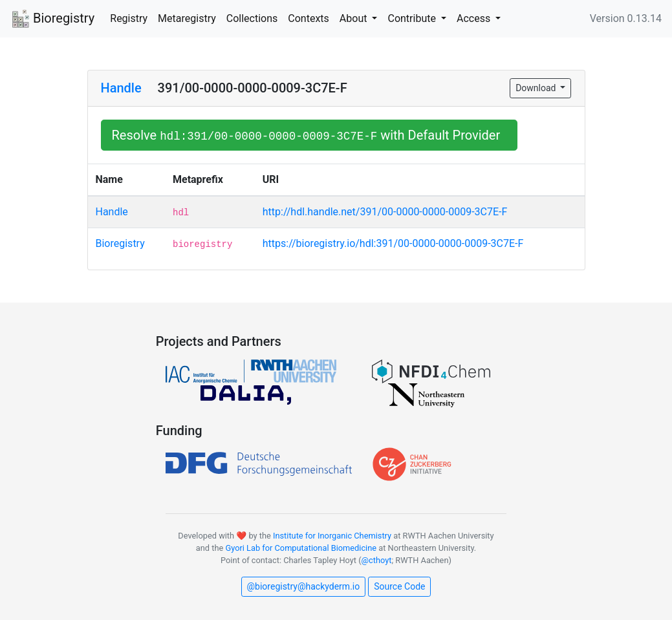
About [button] (355, 18)
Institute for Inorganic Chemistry (332, 536)
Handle (121, 88)
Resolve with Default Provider (309, 135)
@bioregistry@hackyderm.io (304, 586)
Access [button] (475, 18)
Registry (129, 18)
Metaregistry (187, 18)
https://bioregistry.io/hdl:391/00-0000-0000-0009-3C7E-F (393, 243)
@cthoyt (377, 560)
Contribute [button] (413, 18)
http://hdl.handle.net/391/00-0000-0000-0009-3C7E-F (385, 212)
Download (537, 88)
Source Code (399, 586)
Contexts (309, 18)
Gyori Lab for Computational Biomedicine (301, 548)
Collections (252, 18)
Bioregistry (52, 19)
